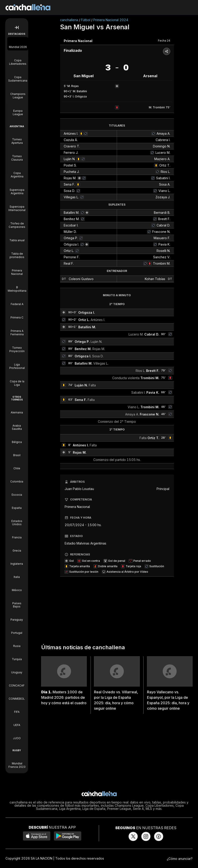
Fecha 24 (164, 41)
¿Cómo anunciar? (180, 859)
